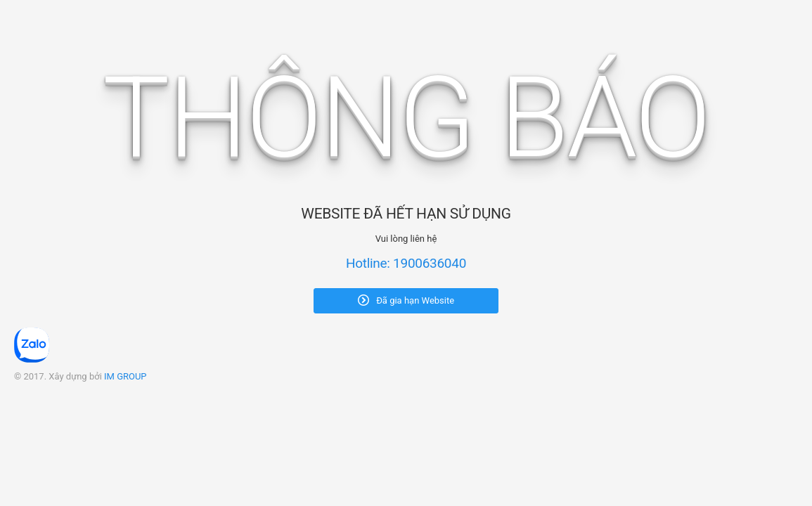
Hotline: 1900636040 (406, 263)
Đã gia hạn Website (406, 300)
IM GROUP (125, 376)
